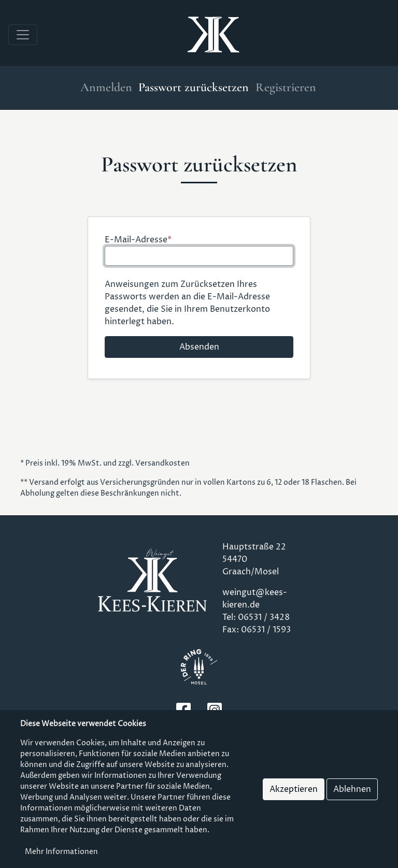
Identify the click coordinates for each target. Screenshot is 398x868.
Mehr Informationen (61, 852)
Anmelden (106, 87)
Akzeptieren (294, 789)
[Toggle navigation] (23, 35)
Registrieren (286, 87)
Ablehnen (352, 789)
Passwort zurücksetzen (194, 87)
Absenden (199, 347)
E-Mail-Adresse (136, 240)
